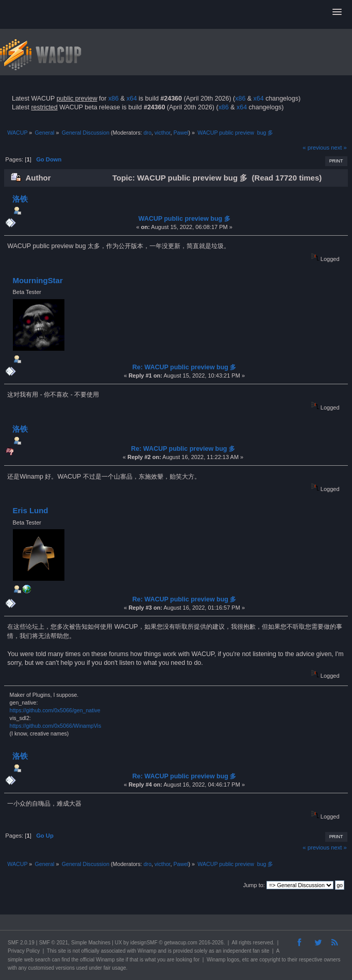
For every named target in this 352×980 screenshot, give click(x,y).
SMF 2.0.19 (21, 943)
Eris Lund (30, 510)
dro (147, 133)
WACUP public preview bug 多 (185, 219)
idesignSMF (144, 943)
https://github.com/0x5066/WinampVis (56, 726)
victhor (163, 133)
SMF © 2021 (54, 943)
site (62, 951)
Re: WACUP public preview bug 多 (185, 367)
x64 (131, 99)
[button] (337, 12)
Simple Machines (91, 943)
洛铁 (20, 199)
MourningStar (37, 280)
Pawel (181, 133)
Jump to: (254, 885)
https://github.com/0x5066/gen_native (55, 710)
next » (339, 148)
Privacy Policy (24, 951)
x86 (113, 99)
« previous (316, 148)
